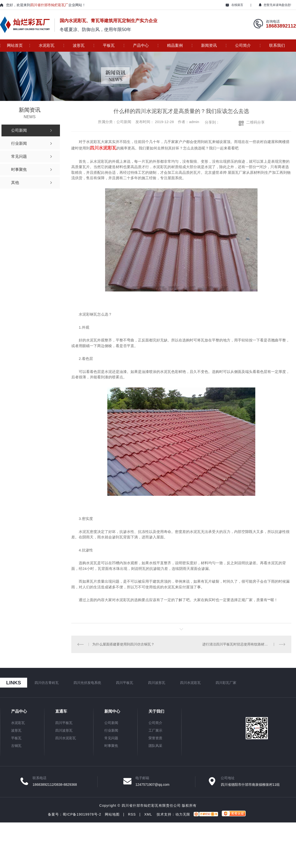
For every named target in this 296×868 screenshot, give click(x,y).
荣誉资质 (155, 738)
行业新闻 (111, 730)
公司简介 (243, 45)
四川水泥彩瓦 (190, 683)
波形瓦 (79, 45)
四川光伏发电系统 (87, 683)
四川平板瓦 (125, 683)
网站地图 (112, 814)
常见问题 (111, 738)
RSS (132, 814)
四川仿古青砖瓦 (47, 683)
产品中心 (141, 45)
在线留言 (234, 5)
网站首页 (15, 45)
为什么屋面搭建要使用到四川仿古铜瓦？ (123, 644)
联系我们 (277, 45)
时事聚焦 (111, 746)
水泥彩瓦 (47, 45)
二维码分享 (255, 122)
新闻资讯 (209, 45)
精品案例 (175, 45)
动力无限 (183, 814)
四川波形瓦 (157, 683)
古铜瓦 (16, 746)
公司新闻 (111, 723)
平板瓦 (109, 45)
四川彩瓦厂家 (226, 683)
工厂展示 (155, 730)
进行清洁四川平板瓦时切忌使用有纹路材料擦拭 (239, 644)
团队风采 (155, 746)
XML (148, 814)
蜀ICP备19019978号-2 (82, 814)
